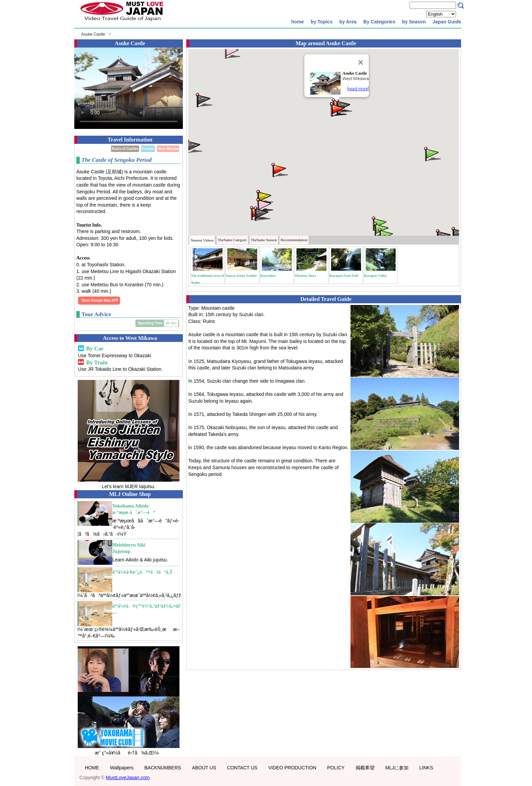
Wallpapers (122, 768)
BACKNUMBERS (163, 768)
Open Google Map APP (100, 300)
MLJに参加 (397, 768)
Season (264, 240)
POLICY (336, 768)
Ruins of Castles (125, 149)
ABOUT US (204, 768)
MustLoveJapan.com (128, 778)
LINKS (426, 768)
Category (232, 240)
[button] (193, 146)
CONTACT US (242, 768)
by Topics (322, 22)
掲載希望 (365, 768)
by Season (414, 22)
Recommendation (294, 240)
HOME (92, 768)
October (148, 149)
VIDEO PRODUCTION (292, 768)
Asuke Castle (93, 34)
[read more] (358, 89)
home (297, 22)
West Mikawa (168, 149)
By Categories (379, 22)
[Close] (361, 62)
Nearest (202, 240)
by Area (348, 22)
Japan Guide (447, 22)
